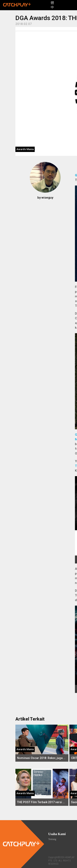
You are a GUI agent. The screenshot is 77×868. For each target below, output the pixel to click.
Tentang (52, 839)
